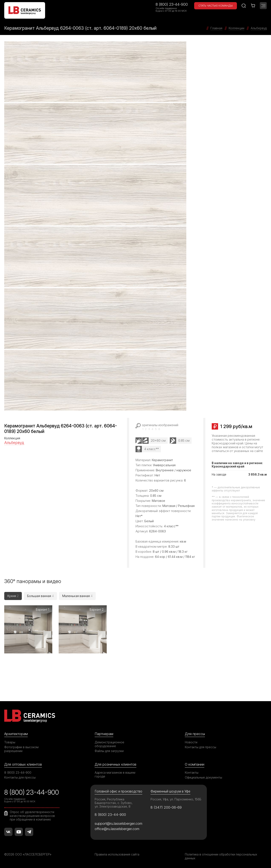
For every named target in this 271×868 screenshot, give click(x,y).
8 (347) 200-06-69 (166, 807)
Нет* (139, 516)
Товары (10, 741)
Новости (191, 741)
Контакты (192, 772)
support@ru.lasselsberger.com (118, 823)
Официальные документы (203, 777)
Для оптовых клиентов (23, 763)
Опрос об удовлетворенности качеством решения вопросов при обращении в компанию (32, 815)
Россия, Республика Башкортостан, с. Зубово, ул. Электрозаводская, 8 (114, 802)
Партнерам (104, 733)
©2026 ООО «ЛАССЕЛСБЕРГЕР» (28, 854)
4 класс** (151, 449)
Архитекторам (16, 733)
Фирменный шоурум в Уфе (170, 791)
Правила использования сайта (117, 854)
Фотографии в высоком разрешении (21, 748)
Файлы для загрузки (109, 750)
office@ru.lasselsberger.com (117, 828)
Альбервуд (14, 443)
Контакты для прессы (200, 746)
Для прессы (195, 733)
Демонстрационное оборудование (109, 743)
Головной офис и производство (118, 791)
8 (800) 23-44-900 (172, 4)
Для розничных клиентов (115, 763)
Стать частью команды (216, 6)
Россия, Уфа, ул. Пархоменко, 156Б (176, 799)
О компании (195, 763)
